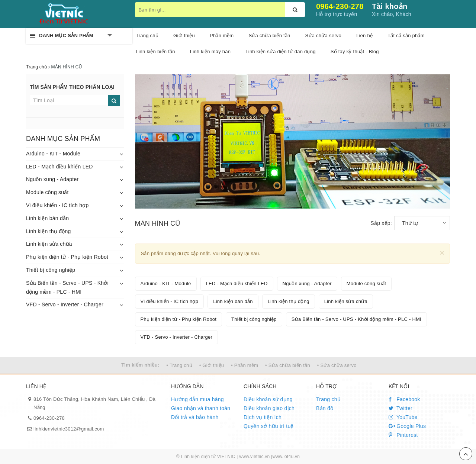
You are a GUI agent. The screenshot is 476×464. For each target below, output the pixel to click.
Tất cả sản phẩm (406, 36)
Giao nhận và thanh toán (201, 408)
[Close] (442, 253)
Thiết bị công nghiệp (51, 270)
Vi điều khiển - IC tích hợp (57, 205)
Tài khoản (390, 6)
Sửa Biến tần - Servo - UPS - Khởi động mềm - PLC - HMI (67, 287)
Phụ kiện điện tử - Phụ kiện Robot (67, 257)
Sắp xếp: (381, 223)
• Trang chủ (179, 365)
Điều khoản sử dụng (268, 399)
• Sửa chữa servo (337, 365)
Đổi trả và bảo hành (195, 417)
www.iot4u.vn (286, 457)
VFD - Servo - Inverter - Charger (65, 304)
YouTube (403, 417)
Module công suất (47, 192)
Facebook (404, 399)
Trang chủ (328, 399)
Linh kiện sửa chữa (49, 244)
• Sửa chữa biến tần (288, 365)
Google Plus (407, 426)
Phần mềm (222, 36)
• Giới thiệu (212, 365)
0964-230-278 (340, 6)
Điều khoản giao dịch (269, 408)
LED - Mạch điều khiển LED (59, 167)
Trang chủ (147, 36)
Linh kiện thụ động (49, 231)
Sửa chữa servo (323, 36)
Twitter (401, 408)
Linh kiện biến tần (155, 51)
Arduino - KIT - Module (53, 154)
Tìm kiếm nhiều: (140, 365)
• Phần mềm (245, 365)
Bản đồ (325, 408)
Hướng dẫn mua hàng (197, 399)
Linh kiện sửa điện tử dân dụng (280, 51)
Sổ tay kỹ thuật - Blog (355, 51)
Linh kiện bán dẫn (47, 218)
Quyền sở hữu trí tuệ (269, 426)
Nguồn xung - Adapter (52, 179)
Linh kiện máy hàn (210, 51)
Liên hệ (364, 36)
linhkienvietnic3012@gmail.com (69, 429)
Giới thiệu (184, 36)
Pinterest (403, 435)
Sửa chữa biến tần (269, 36)
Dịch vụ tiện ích (263, 417)
